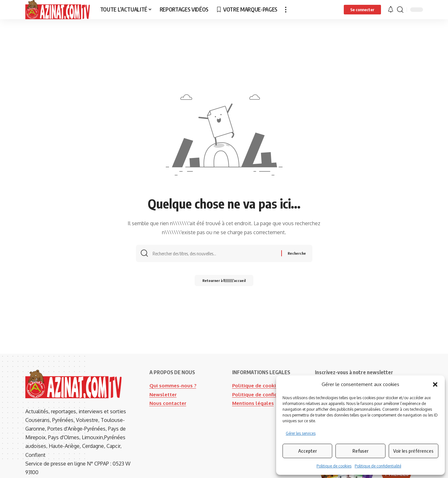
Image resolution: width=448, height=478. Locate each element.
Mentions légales (254, 412)
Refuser (360, 451)
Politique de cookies (334, 466)
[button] (435, 384)
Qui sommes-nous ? (173, 385)
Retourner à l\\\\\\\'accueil (224, 282)
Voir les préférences (413, 451)
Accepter (308, 451)
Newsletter (164, 394)
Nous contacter (169, 403)
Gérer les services (301, 433)
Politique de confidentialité (378, 466)
